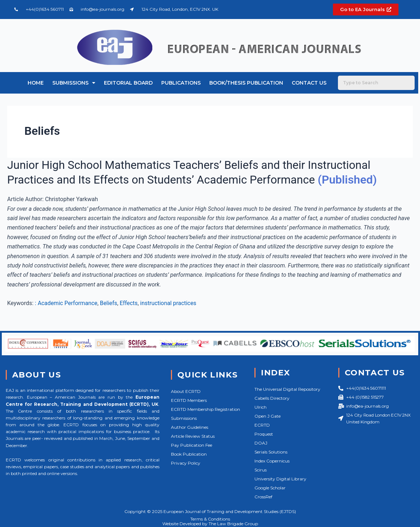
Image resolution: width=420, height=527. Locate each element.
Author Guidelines (190, 427)
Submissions (74, 83)
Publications (181, 83)
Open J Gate (268, 416)
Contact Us (309, 83)
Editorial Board (128, 83)
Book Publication (189, 454)
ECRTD (262, 425)
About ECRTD (186, 391)
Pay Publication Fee (192, 445)
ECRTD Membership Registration (206, 409)
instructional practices (169, 303)
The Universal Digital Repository (287, 389)
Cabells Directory (272, 398)
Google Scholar (270, 488)
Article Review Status (193, 436)
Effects (129, 303)
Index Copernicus (272, 461)
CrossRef (263, 497)
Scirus (261, 470)
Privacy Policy (186, 463)
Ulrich (261, 407)
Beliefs (109, 303)
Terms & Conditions (210, 519)
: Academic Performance (66, 303)
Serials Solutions (271, 452)
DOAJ (261, 443)
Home (36, 83)
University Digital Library (280, 479)
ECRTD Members (189, 400)
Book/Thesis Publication (246, 83)
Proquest (264, 434)
